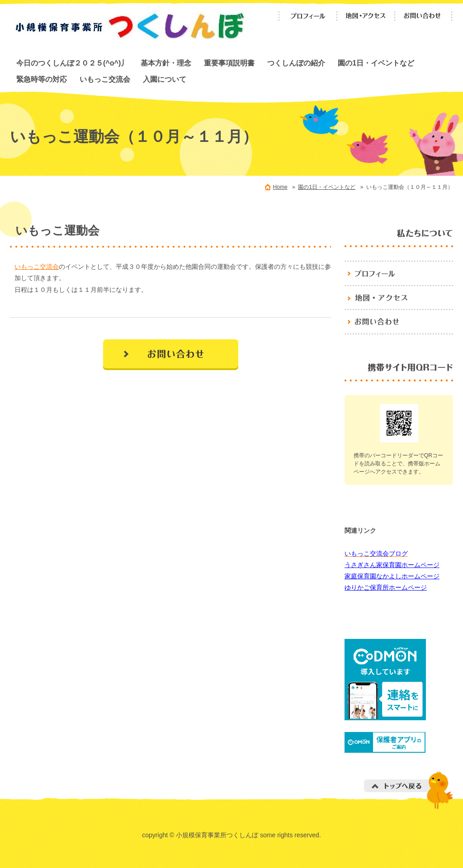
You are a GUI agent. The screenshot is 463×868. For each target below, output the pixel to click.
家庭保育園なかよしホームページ (392, 576)
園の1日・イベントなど (376, 63)
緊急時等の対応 (42, 79)
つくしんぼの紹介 (296, 63)
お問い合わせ (424, 16)
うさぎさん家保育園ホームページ (392, 565)
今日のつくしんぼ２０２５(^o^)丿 (72, 63)
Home (280, 187)
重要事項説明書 (229, 63)
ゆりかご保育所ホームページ (386, 587)
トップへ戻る (409, 790)
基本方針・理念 (166, 63)
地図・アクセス (366, 16)
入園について (165, 79)
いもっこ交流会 (105, 79)
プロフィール (308, 16)
